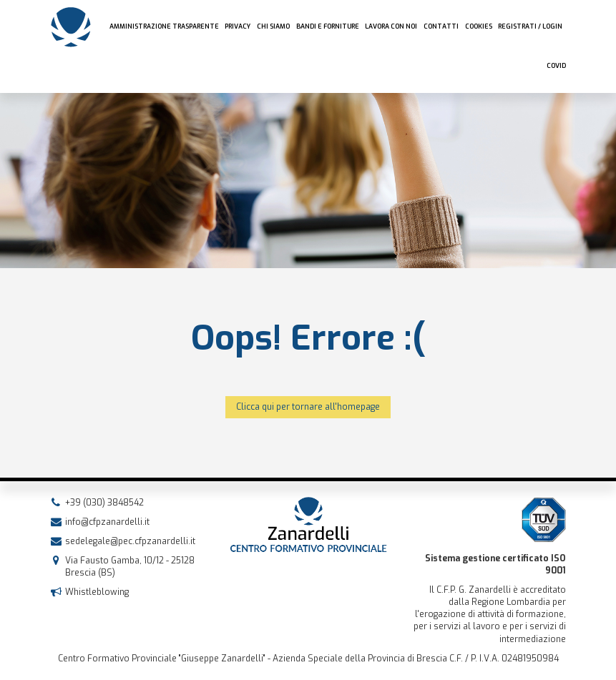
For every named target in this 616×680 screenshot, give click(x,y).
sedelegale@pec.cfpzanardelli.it (130, 541)
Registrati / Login (530, 26)
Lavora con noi (391, 26)
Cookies (479, 26)
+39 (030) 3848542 (104, 503)
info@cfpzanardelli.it (107, 522)
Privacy (238, 26)
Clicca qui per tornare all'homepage (308, 407)
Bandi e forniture (328, 26)
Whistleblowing (97, 592)
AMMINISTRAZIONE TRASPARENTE (164, 26)
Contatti (441, 26)
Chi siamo (273, 26)
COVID (556, 66)
